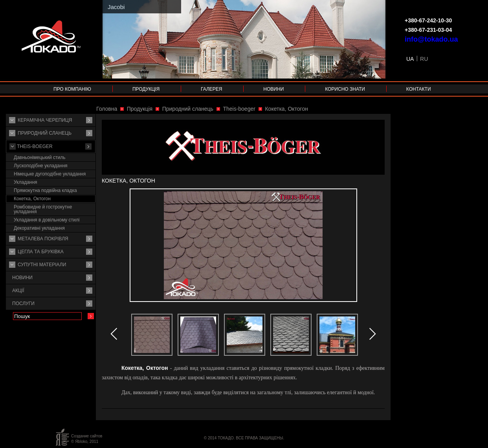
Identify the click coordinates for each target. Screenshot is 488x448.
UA (410, 59)
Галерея (212, 89)
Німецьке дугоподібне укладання (50, 174)
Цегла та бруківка (41, 252)
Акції (18, 291)
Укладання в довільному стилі (47, 220)
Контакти (419, 89)
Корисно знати (345, 89)
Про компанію (72, 89)
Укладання (26, 182)
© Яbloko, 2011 (85, 442)
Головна (107, 109)
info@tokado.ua (431, 39)
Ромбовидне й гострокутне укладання (43, 209)
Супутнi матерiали (42, 265)
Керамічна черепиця (45, 120)
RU (424, 59)
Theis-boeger (35, 146)
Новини (273, 89)
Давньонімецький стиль (40, 157)
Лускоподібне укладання (41, 166)
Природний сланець (45, 133)
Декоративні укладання (39, 228)
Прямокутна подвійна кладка (45, 190)
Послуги (23, 304)
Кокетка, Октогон (32, 199)
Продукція (146, 89)
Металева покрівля (43, 239)
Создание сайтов (87, 436)
